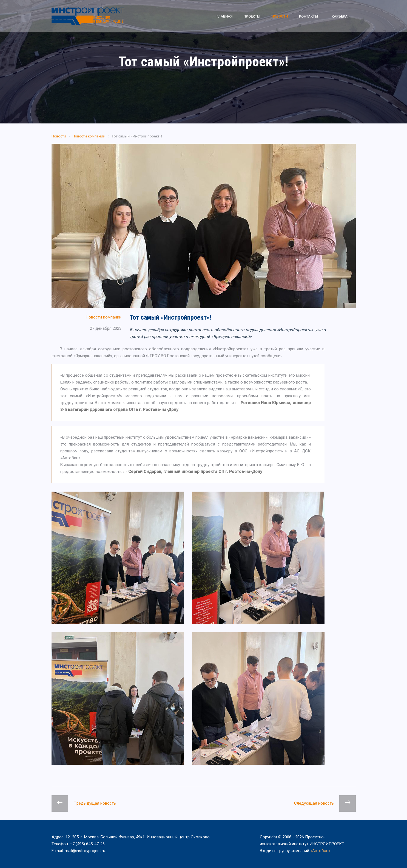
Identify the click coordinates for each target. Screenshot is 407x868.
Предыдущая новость (95, 803)
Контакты (309, 16)
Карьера (340, 16)
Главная (224, 16)
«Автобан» (320, 851)
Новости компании (104, 317)
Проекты (252, 16)
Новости (280, 16)
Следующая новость (314, 803)
